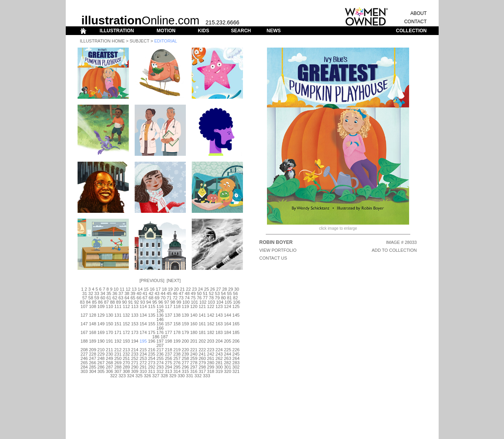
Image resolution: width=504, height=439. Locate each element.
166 (160, 328)
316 (194, 371)
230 (109, 354)
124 (228, 306)
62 (115, 298)
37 (121, 293)
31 (85, 293)
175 (152, 332)
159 (185, 324)
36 (115, 293)
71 (169, 298)
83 (82, 302)
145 (236, 315)
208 (84, 350)
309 (135, 371)
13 (134, 289)
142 (211, 315)
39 (133, 293)
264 (236, 358)
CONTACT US (273, 258)
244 (228, 354)
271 (135, 363)
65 (133, 298)
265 (84, 363)
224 (219, 350)
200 (185, 341)
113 (135, 306)
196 (152, 341)
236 (160, 354)
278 (194, 363)
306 (109, 371)
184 (228, 332)
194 (135, 341)
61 (109, 298)
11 (122, 289)
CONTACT (415, 22)
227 (84, 354)
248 (101, 358)
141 (202, 315)
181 (202, 332)
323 (122, 376)
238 (177, 354)
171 (118, 332)
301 (228, 367)
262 (219, 358)
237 (169, 354)
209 (93, 350)
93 (143, 302)
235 (152, 354)
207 (160, 345)
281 (219, 363)
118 (177, 306)
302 (236, 367)
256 (169, 358)
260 (202, 358)
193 (126, 341)
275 (169, 363)
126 (160, 311)
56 (235, 293)
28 (224, 289)
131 (118, 315)
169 (101, 332)
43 (157, 293)
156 (160, 324)
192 (118, 341)
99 (179, 302)
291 (143, 367)
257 (177, 358)
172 (126, 332)
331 (189, 376)
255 (160, 358)
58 (91, 298)
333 (206, 376)
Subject (139, 41)
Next (173, 280)
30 (237, 289)
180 (194, 332)
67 (145, 298)
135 (152, 315)
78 (211, 298)
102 (203, 302)
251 (126, 358)
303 (84, 371)
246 (84, 358)
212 (118, 350)
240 (194, 354)
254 (152, 358)
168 (93, 332)
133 (135, 315)
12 (128, 289)
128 (93, 315)
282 (228, 363)
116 (160, 306)
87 (106, 302)
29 (231, 289)
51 (205, 293)
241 (202, 354)
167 (84, 332)
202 (202, 341)
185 (236, 332)
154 (143, 324)
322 (114, 376)
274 (160, 363)
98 (173, 302)
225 (228, 350)
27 (219, 289)
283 (236, 363)
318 (211, 371)
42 (151, 293)
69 (157, 298)
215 (143, 350)
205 (228, 341)
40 (139, 293)
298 (202, 367)
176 (160, 332)
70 (163, 298)
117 (169, 306)
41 (145, 293)
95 (155, 302)
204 (219, 341)
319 (219, 371)
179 (185, 332)
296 (185, 367)
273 (152, 363)
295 (177, 367)
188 (84, 341)
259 (194, 358)
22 (188, 289)
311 (152, 371)
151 (118, 324)
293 (160, 367)
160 (194, 324)
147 (84, 324)
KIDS (203, 31)
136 (160, 315)
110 (109, 306)
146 (160, 319)
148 (93, 324)
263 (228, 358)
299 (211, 367)
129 (101, 315)
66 (139, 298)
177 (169, 332)
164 (228, 324)
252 (135, 358)
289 (126, 367)
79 (217, 298)
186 (156, 337)
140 (194, 315)
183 (219, 332)
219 (177, 350)
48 (187, 293)
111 (118, 306)
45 (169, 293)
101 (195, 302)
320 (228, 371)
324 (130, 376)
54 (223, 293)
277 (185, 363)
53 (217, 293)
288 (118, 367)
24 (200, 289)
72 (175, 298)
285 (93, 367)
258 (185, 358)
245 (236, 354)
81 (229, 298)
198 (169, 341)
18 (164, 289)
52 (211, 293)
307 (118, 371)
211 (109, 350)
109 (101, 306)
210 (101, 350)
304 (93, 371)
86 (100, 302)
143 (219, 315)
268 (109, 363)
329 (172, 376)
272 (143, 363)
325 (139, 376)
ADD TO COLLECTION (394, 250)
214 (135, 350)
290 (135, 367)
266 (93, 363)
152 (126, 324)
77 (205, 298)
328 (164, 376)
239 (185, 354)
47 (181, 293)
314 (177, 371)
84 (88, 302)
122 (211, 306)
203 (211, 341)
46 (175, 293)
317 (202, 371)
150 (109, 324)
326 (147, 376)
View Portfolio (278, 250)
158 (177, 324)
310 (143, 371)
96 (161, 302)
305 (101, 371)
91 (130, 302)
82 (235, 298)
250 (118, 358)
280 (211, 363)
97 (167, 302)
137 (169, 315)
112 (126, 306)
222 (202, 350)
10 (116, 289)
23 (195, 289)
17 (158, 289)
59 (97, 298)
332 (198, 376)
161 (202, 324)
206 (236, 341)
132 (126, 315)
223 (211, 350)
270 (126, 363)
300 (219, 367)
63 (121, 298)
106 (237, 302)
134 (143, 315)
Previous (152, 280)
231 (118, 354)
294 (169, 367)
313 (169, 371)
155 (152, 324)
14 (140, 289)
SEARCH (241, 31)
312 (160, 371)
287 (109, 367)
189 (93, 341)
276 (177, 363)
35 (109, 293)
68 (151, 298)
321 (236, 371)
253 (143, 358)
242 (211, 354)
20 (176, 289)
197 (160, 341)
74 (187, 298)
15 (146, 289)
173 (135, 332)
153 (135, 324)
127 (84, 315)
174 (143, 332)
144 (228, 315)
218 (169, 350)
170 (109, 332)
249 (109, 358)
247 (93, 358)
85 (94, 302)
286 (101, 367)
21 (182, 289)
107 (84, 306)
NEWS (274, 31)
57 (85, 298)
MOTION (166, 31)
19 (170, 289)
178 (177, 332)
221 (194, 350)
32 (91, 293)
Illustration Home (102, 41)
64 (127, 298)
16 (152, 289)
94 (148, 302)
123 (219, 306)
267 (101, 363)
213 (126, 350)
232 (126, 354)
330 (181, 376)
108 (93, 306)
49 (193, 293)
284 (84, 367)
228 (93, 354)
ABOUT (418, 13)
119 (185, 306)
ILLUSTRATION (117, 31)
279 (202, 363)
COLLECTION (411, 31)
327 (156, 376)
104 (220, 302)
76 (199, 298)
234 (143, 354)
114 (143, 306)
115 (152, 306)
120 (194, 306)
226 (236, 350)
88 (112, 302)
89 (119, 302)
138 (177, 315)
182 (211, 332)
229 (101, 354)
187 (164, 337)
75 (193, 298)
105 (228, 302)
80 (223, 298)
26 (213, 289)
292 (152, 367)
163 (219, 324)
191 (109, 341)
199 (177, 341)
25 (206, 289)
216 (152, 350)
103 (211, 302)
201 (194, 341)
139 (185, 315)
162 (211, 324)
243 (219, 354)
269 (118, 363)
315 (185, 371)
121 (202, 306)
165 (236, 324)
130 (109, 315)
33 (97, 293)
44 (163, 293)
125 (236, 306)
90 (124, 302)
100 (186, 302)
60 (103, 298)
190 (101, 341)
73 (181, 298)
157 (169, 324)
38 (127, 293)
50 (199, 293)
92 (137, 302)
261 (211, 358)
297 (194, 367)
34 (103, 293)
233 (135, 354)
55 (229, 293)
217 (160, 350)
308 (126, 371)
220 (185, 350)
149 (101, 324)
